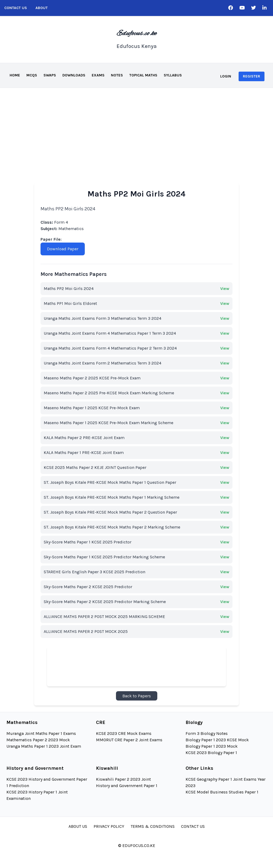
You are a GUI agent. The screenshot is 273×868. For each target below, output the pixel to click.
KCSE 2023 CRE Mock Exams (124, 733)
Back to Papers (137, 696)
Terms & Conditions (153, 826)
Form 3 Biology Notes (207, 733)
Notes (117, 75)
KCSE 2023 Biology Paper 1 (211, 753)
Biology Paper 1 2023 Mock (212, 746)
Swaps (50, 75)
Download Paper (63, 249)
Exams (98, 75)
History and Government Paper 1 (127, 786)
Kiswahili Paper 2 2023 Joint (123, 779)
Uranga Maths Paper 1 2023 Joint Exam (44, 746)
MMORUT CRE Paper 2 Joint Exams (129, 740)
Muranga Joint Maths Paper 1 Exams (41, 733)
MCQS (32, 75)
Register (252, 76)
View (225, 288)
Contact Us (16, 8)
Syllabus (173, 75)
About (42, 8)
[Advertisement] (136, 128)
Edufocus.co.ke (136, 34)
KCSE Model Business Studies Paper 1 (222, 792)
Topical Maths (143, 75)
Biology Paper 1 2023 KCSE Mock (217, 740)
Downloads (74, 75)
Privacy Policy (109, 826)
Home (15, 75)
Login (226, 76)
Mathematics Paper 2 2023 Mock (38, 740)
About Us (78, 826)
